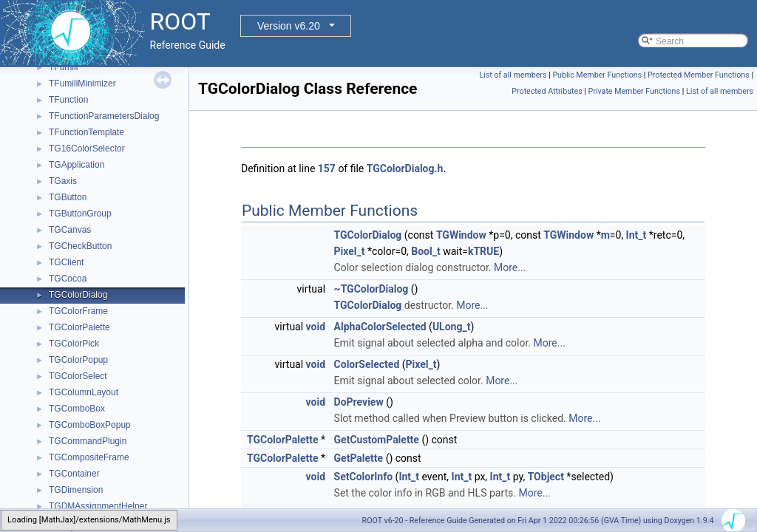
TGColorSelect (78, 376)
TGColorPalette (79, 327)
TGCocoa (68, 279)
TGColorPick (74, 344)
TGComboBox (77, 409)
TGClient (66, 262)
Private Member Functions (634, 91)
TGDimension (76, 490)
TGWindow (461, 235)
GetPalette (359, 458)
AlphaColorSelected (380, 327)
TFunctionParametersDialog (104, 116)
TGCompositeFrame (89, 457)
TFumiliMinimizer (82, 83)
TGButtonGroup (80, 214)
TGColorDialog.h (405, 168)
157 (327, 168)
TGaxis (63, 181)
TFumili (63, 67)
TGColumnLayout (84, 392)
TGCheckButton (80, 246)
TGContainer (74, 474)
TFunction (68, 100)
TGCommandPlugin (88, 441)
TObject (546, 477)
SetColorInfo (364, 477)
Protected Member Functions (699, 75)
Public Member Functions (597, 75)
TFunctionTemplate (86, 132)
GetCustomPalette (377, 440)
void (316, 327)
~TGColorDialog (371, 289)
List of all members (513, 75)
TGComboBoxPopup (90, 425)
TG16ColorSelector (87, 149)
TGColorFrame (78, 311)
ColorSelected (367, 364)
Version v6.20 (289, 26)
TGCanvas (70, 230)
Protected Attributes (547, 91)
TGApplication (77, 165)
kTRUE (483, 251)
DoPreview (359, 402)
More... (510, 267)
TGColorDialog (78, 295)
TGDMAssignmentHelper (98, 506)
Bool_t (425, 251)
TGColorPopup (78, 360)
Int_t (637, 235)
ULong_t (452, 327)
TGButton (68, 197)
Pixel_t (350, 251)
